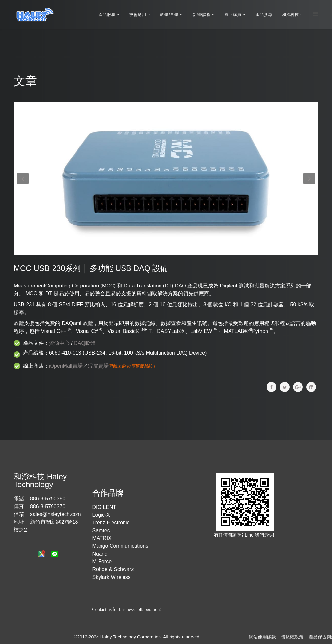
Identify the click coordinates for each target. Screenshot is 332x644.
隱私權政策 (292, 637)
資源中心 (59, 343)
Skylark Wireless (112, 577)
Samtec (101, 530)
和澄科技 (290, 15)
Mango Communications (120, 546)
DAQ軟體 (85, 343)
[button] (23, 179)
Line (250, 535)
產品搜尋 (264, 15)
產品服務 (107, 15)
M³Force (102, 562)
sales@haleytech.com (56, 514)
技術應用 (138, 15)
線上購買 (233, 15)
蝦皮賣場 (98, 366)
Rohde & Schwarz (113, 569)
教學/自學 (169, 15)
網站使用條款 (262, 637)
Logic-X (101, 515)
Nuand (100, 554)
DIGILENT (104, 507)
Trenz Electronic (111, 523)
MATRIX (102, 538)
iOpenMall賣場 (66, 366)
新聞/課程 (202, 15)
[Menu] (316, 14)
